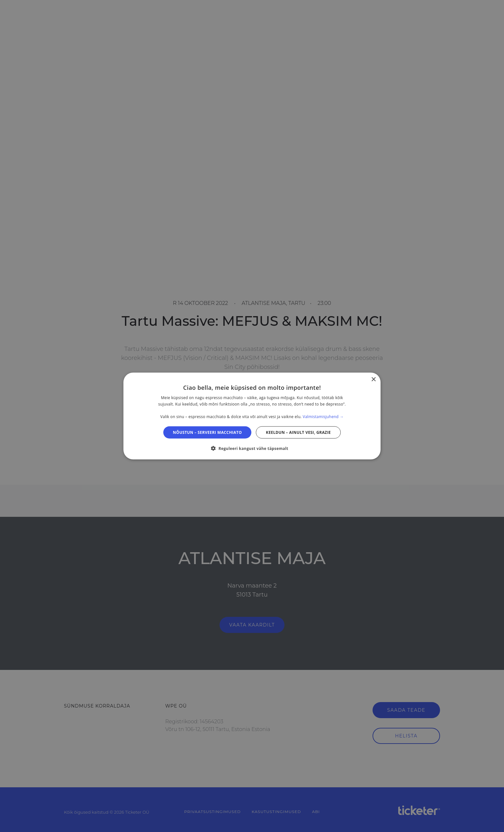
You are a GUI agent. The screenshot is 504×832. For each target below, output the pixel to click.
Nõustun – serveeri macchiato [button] (207, 432)
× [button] (373, 379)
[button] (252, 448)
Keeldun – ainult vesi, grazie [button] (298, 432)
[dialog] (252, 416)
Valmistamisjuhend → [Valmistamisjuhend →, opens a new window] (323, 417)
